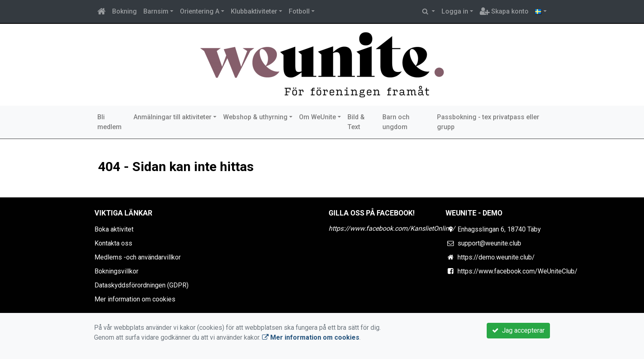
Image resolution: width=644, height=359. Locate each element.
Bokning (124, 11)
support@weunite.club (489, 243)
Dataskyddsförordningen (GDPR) (141, 285)
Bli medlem (109, 122)
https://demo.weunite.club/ (496, 257)
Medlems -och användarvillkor (138, 257)
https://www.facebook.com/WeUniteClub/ (517, 271)
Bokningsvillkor (116, 271)
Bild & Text (356, 122)
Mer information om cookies (135, 299)
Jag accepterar (518, 330)
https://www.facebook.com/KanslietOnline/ (392, 228)
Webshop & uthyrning (255, 117)
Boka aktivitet (114, 229)
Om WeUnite (317, 117)
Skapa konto (504, 11)
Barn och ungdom (396, 122)
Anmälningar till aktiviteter (172, 117)
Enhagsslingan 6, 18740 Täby (499, 229)
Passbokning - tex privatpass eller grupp (488, 122)
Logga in (455, 11)
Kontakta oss (113, 243)
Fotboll (299, 11)
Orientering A (200, 11)
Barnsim (156, 11)
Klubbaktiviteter (254, 11)
